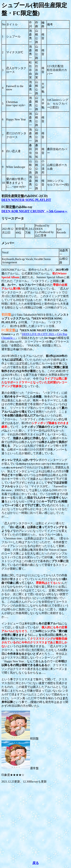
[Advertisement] (35, 822)
